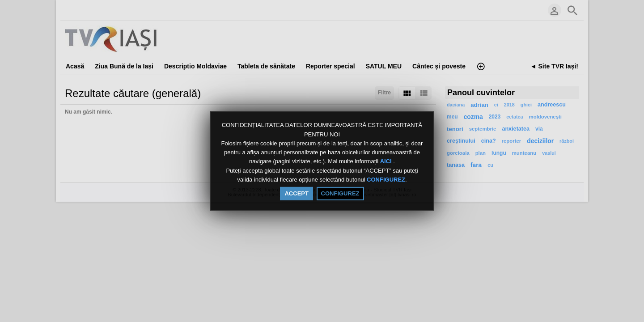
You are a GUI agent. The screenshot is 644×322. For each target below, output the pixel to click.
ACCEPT (296, 193)
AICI (387, 162)
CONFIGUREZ (386, 180)
